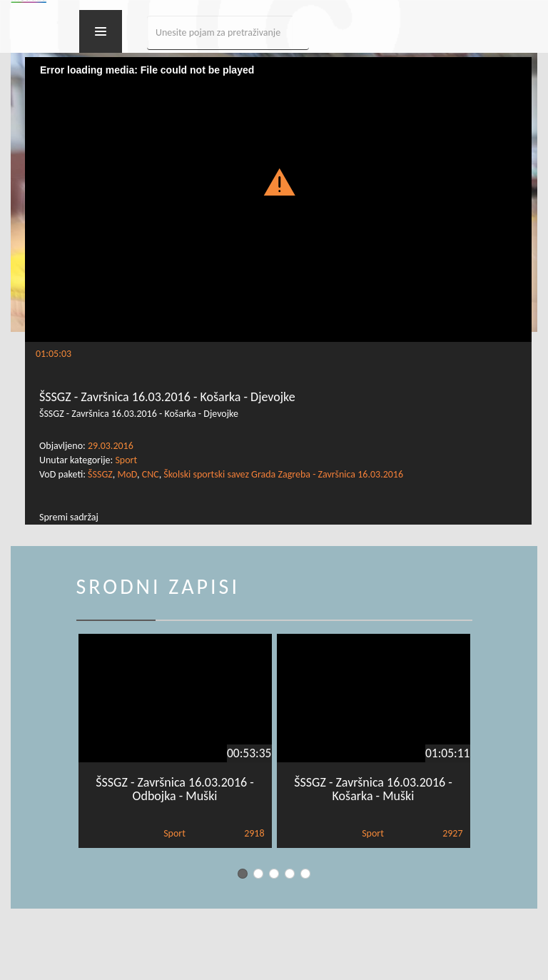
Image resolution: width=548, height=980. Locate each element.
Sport (126, 460)
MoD (127, 474)
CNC (151, 474)
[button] (279, 181)
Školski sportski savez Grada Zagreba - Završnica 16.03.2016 (283, 474)
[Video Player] (278, 199)
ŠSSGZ (100, 474)
